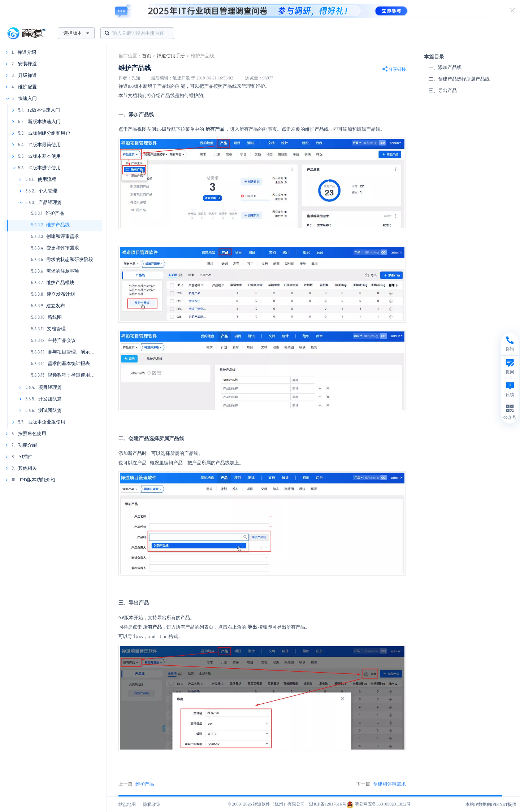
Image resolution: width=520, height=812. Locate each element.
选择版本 (76, 33)
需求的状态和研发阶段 (70, 259)
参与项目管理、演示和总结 (76, 352)
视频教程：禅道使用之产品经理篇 (83, 375)
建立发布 (56, 306)
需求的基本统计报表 (69, 363)
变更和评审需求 (63, 248)
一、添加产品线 (445, 67)
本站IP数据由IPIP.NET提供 (491, 804)
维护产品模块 (60, 283)
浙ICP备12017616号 (328, 804)
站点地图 (127, 804)
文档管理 (56, 329)
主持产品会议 (62, 340)
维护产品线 (58, 225)
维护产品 (55, 213)
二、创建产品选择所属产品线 (459, 79)
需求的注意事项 (63, 271)
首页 (147, 56)
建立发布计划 (61, 294)
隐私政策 (152, 804)
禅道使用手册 (171, 56)
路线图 (55, 317)
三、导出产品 (443, 90)
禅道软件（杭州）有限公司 (279, 804)
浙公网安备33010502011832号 (379, 804)
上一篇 (136, 784)
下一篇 (381, 784)
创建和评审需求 (63, 236)
